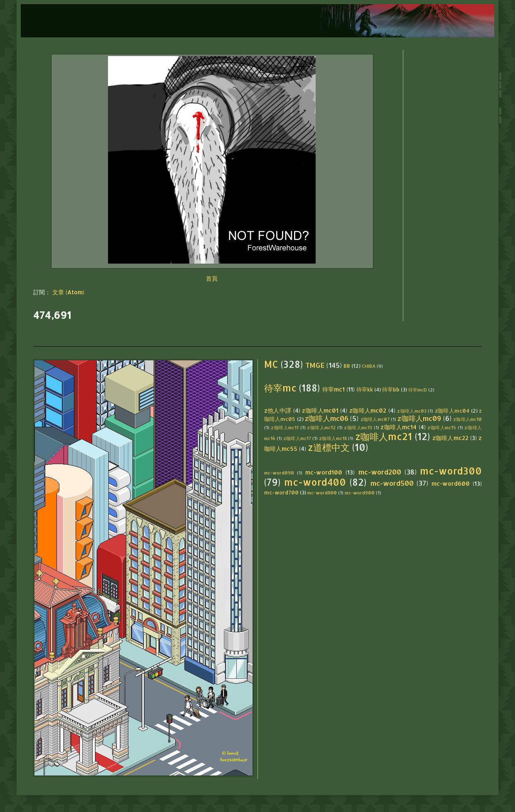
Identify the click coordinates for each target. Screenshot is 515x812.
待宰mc (280, 388)
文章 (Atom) (68, 292)
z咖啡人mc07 (375, 419)
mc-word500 (392, 483)
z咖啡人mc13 (358, 427)
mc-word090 (279, 473)
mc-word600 (451, 483)
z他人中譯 (278, 410)
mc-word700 (281, 492)
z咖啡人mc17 (297, 438)
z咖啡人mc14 (399, 427)
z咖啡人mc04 (452, 411)
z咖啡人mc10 (467, 419)
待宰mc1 (334, 389)
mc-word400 (315, 482)
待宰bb (391, 389)
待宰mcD (418, 390)
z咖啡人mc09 (419, 418)
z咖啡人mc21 (384, 437)
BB (347, 366)
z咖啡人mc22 (450, 438)
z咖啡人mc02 (368, 410)
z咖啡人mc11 (285, 427)
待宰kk (365, 389)
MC (271, 364)
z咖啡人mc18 (333, 438)
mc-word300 (451, 471)
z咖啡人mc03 (412, 411)
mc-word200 (380, 472)
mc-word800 (322, 493)
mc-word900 (360, 493)
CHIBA (369, 366)
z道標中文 (329, 447)
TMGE (315, 365)
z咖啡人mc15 (442, 427)
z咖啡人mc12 (321, 427)
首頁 (212, 278)
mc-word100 (324, 472)
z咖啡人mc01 (320, 410)
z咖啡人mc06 (327, 418)
